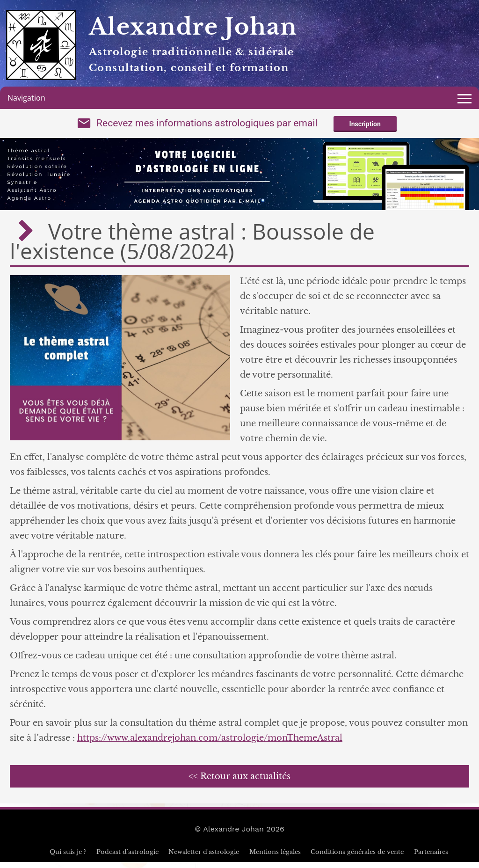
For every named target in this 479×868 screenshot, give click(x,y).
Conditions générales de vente (357, 858)
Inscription (365, 127)
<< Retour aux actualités (239, 782)
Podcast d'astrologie (127, 858)
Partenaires (431, 858)
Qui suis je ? (68, 858)
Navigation (26, 98)
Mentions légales (275, 858)
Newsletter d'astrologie (204, 858)
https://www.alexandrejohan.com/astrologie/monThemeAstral (210, 744)
